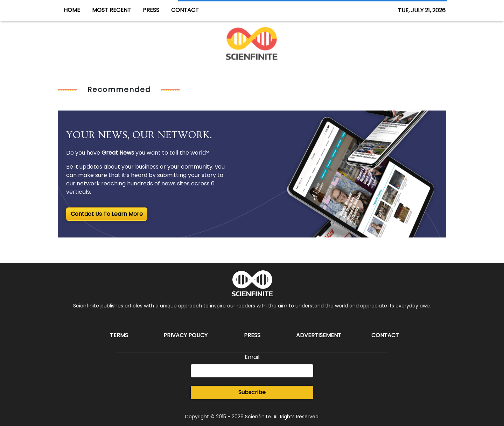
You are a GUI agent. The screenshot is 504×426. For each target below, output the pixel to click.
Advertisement (319, 335)
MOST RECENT (111, 10)
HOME (72, 10)
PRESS (151, 10)
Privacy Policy (185, 335)
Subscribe (252, 392)
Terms (119, 335)
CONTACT (185, 10)
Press (252, 335)
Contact (385, 335)
